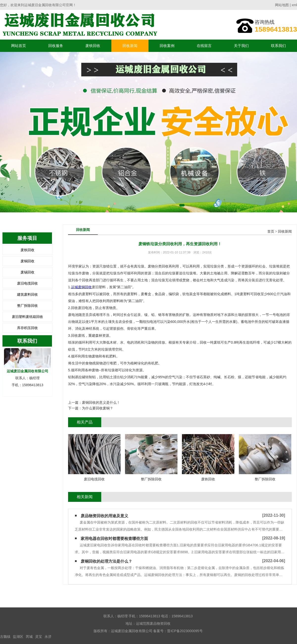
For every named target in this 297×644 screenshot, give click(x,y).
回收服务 (56, 46)
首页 (271, 232)
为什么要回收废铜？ (98, 408)
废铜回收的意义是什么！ (101, 402)
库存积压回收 (27, 328)
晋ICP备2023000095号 (185, 631)
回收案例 (167, 46)
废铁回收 (93, 46)
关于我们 (241, 46)
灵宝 (39, 637)
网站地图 (282, 5)
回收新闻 (130, 46)
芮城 (29, 637)
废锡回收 (27, 272)
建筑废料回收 (27, 294)
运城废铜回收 (81, 287)
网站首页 (19, 46)
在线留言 (204, 46)
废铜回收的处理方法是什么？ (106, 561)
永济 (48, 637)
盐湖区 (18, 637)
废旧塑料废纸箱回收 (27, 317)
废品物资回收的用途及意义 (104, 516)
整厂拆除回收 (27, 306)
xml (294, 5)
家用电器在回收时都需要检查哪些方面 (114, 539)
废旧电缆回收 (27, 283)
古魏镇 (5, 637)
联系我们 (278, 46)
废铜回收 (27, 261)
